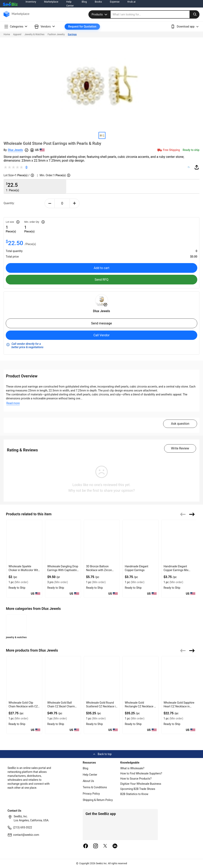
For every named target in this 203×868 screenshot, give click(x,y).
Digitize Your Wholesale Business (141, 784)
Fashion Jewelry (56, 34)
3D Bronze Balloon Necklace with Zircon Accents (99, 570)
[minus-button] (50, 203)
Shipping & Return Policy (98, 800)
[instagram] (96, 846)
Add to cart (102, 268)
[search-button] (194, 14)
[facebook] (86, 846)
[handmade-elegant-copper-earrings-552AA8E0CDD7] (140, 542)
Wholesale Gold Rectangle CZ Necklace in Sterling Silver (140, 706)
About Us (88, 781)
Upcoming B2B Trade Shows (138, 789)
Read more (13, 403)
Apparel (17, 34)
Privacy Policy (91, 794)
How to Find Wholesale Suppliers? (141, 773)
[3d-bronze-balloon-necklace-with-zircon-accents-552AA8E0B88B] (102, 542)
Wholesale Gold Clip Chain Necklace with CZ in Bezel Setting (23, 706)
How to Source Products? (136, 779)
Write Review (180, 448)
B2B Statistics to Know (134, 794)
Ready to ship (191, 150)
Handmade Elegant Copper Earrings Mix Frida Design (176, 570)
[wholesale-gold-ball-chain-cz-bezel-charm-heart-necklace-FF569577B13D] (63, 678)
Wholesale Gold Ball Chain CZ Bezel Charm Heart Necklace (61, 706)
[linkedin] (115, 846)
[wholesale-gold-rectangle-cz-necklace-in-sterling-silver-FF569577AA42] (140, 678)
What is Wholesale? (132, 768)
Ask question (180, 424)
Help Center (90, 775)
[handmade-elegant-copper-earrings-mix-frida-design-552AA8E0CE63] (179, 542)
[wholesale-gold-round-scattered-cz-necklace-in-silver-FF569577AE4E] (102, 678)
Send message (101, 323)
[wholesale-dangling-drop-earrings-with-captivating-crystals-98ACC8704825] (63, 542)
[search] (155, 14)
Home (7, 34)
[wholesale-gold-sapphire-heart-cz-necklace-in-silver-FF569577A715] (179, 678)
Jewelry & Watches (34, 34)
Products (100, 14)
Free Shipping (168, 150)
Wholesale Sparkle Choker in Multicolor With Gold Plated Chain (24, 570)
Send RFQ (101, 280)
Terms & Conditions (95, 787)
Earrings (72, 34)
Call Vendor (101, 335)
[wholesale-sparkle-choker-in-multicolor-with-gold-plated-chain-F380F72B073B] (24, 542)
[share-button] (197, 167)
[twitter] (105, 846)
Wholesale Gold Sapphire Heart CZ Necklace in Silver (179, 706)
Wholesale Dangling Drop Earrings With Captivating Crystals (63, 570)
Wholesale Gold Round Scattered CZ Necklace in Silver (101, 706)
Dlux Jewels (15, 150)
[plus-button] (75, 203)
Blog (85, 768)
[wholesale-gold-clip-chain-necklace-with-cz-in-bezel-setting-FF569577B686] (24, 678)
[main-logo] (16, 17)
